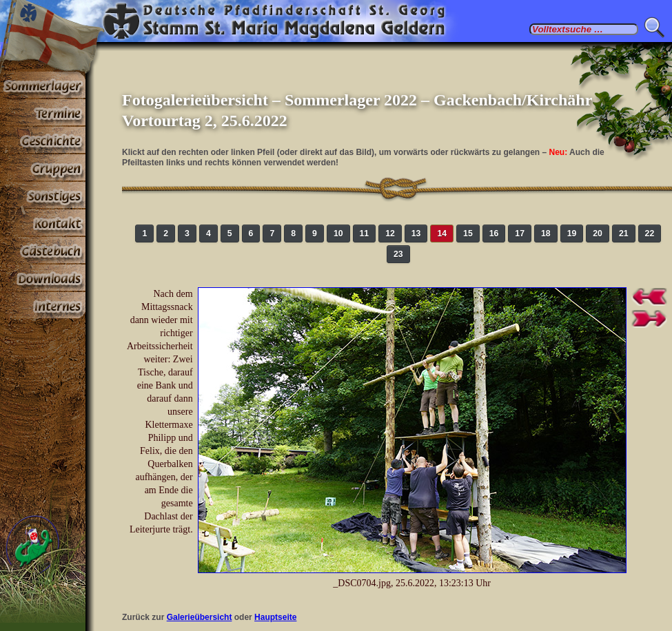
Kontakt (43, 223)
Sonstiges (43, 196)
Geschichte (43, 141)
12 (390, 234)
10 (338, 234)
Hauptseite (275, 617)
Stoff (43, 278)
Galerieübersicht (200, 617)
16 (494, 234)
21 (624, 234)
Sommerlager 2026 (43, 85)
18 (546, 234)
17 (520, 234)
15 (468, 234)
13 (416, 234)
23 (398, 254)
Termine (43, 113)
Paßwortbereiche (43, 306)
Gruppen (43, 168)
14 (442, 234)
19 (572, 234)
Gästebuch (43, 251)
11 (365, 234)
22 (650, 234)
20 (598, 234)
